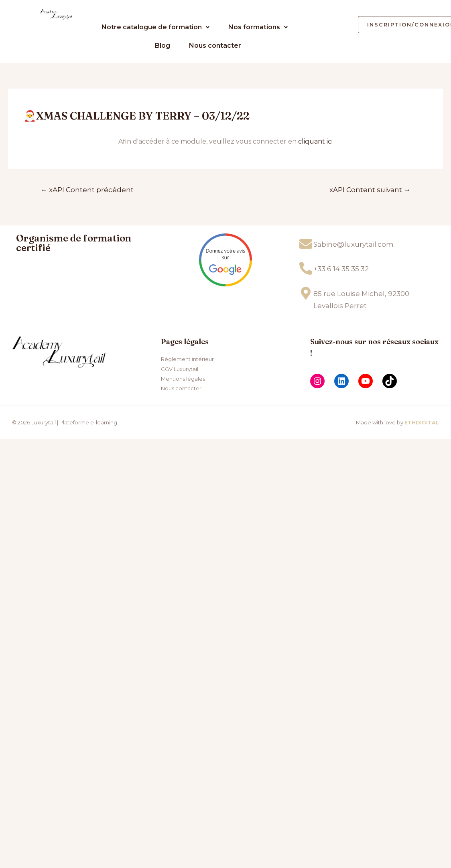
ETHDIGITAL (422, 422)
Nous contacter (215, 46)
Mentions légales (183, 379)
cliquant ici (315, 141)
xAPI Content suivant (370, 190)
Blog (163, 46)
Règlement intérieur (187, 359)
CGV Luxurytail (180, 369)
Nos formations (258, 27)
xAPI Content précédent (87, 190)
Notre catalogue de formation (155, 27)
